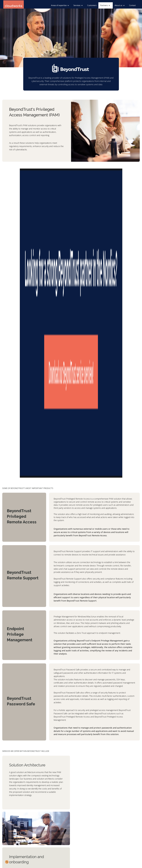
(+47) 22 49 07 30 (11, 835)
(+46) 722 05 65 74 (57, 835)
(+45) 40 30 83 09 (34, 835)
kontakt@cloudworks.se (59, 838)
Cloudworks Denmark (36, 813)
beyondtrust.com (29, 785)
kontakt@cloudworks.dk (36, 838)
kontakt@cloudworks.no (13, 838)
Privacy (7, 856)
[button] (7, 800)
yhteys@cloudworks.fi (81, 835)
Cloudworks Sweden (59, 813)
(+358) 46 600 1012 (81, 832)
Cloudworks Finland (81, 813)
